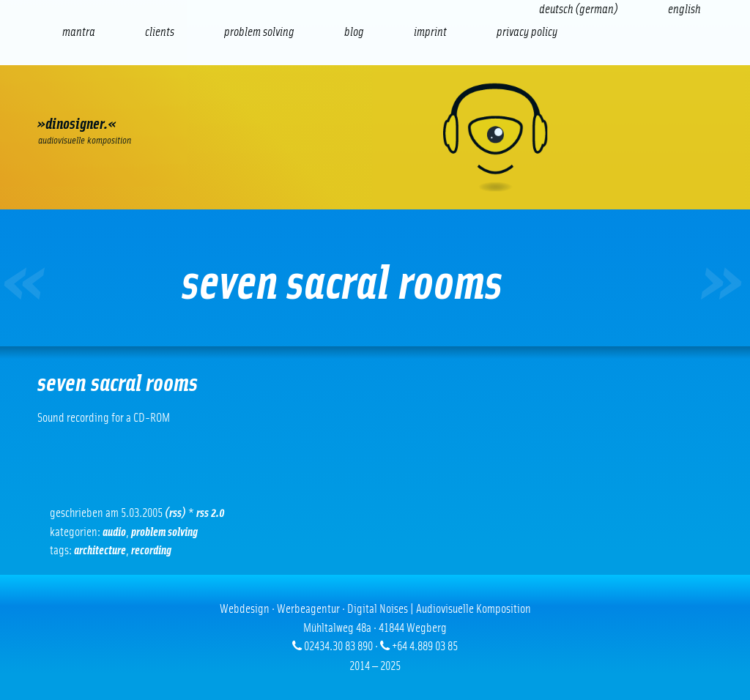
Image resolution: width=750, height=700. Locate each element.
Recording (151, 550)
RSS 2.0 (211, 513)
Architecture (100, 550)
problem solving (164, 532)
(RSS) (175, 513)
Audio (114, 532)
